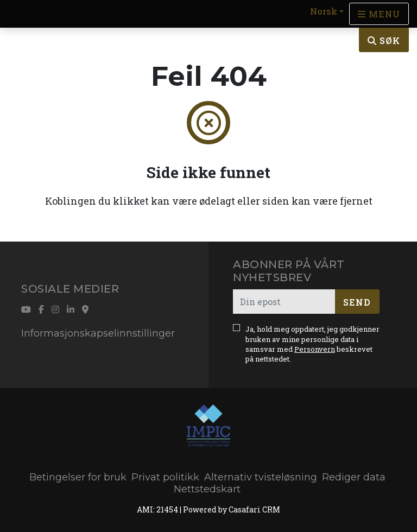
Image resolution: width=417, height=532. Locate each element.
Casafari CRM (254, 509)
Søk (384, 40)
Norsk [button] (324, 11)
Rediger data (354, 477)
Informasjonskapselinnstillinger (98, 333)
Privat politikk (165, 477)
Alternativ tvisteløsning (261, 477)
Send (357, 302)
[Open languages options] (379, 14)
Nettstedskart (207, 489)
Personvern (315, 349)
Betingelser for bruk (78, 477)
